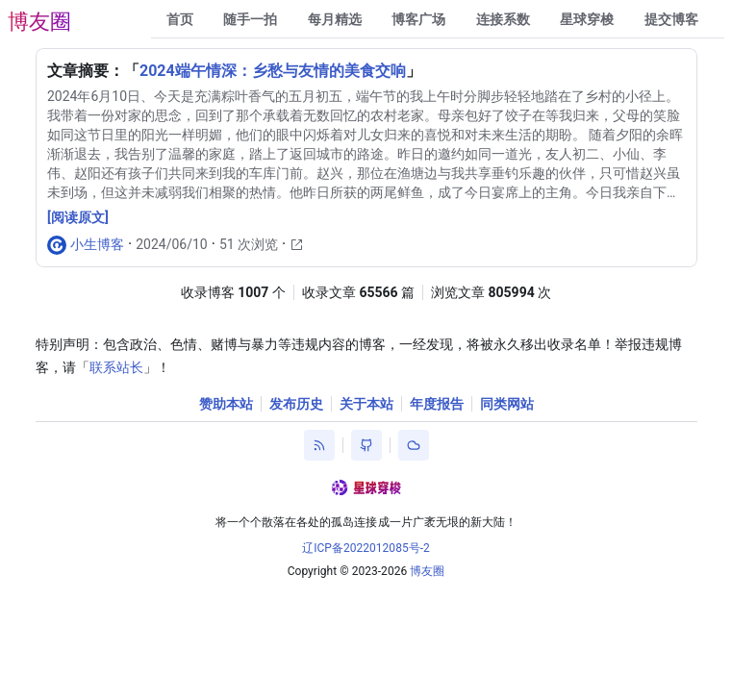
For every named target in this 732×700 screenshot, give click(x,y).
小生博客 (97, 244)
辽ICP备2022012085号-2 (366, 548)
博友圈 (39, 22)
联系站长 (116, 367)
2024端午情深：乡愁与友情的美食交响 (273, 71)
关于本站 (366, 404)
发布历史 (296, 404)
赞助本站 (226, 404)
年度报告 (437, 404)
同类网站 (507, 404)
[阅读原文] (78, 217)
